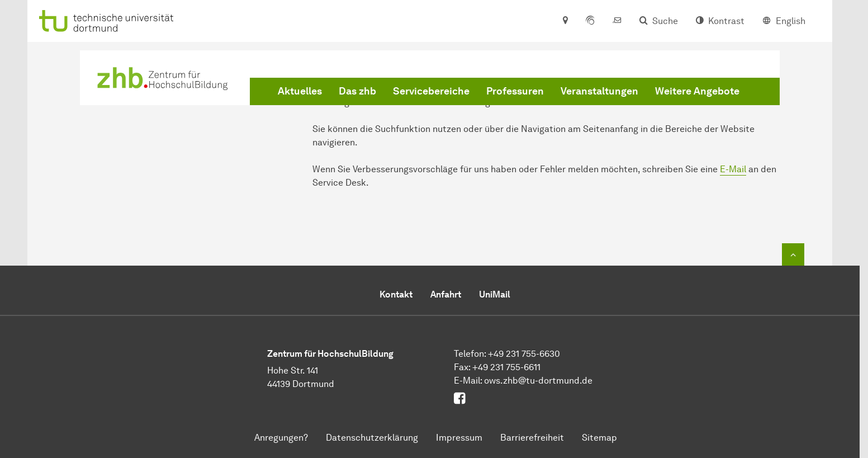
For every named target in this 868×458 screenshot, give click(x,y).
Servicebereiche (431, 91)
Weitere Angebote (697, 91)
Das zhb (357, 91)
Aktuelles (300, 91)
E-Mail (733, 169)
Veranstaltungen (599, 91)
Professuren (515, 91)
